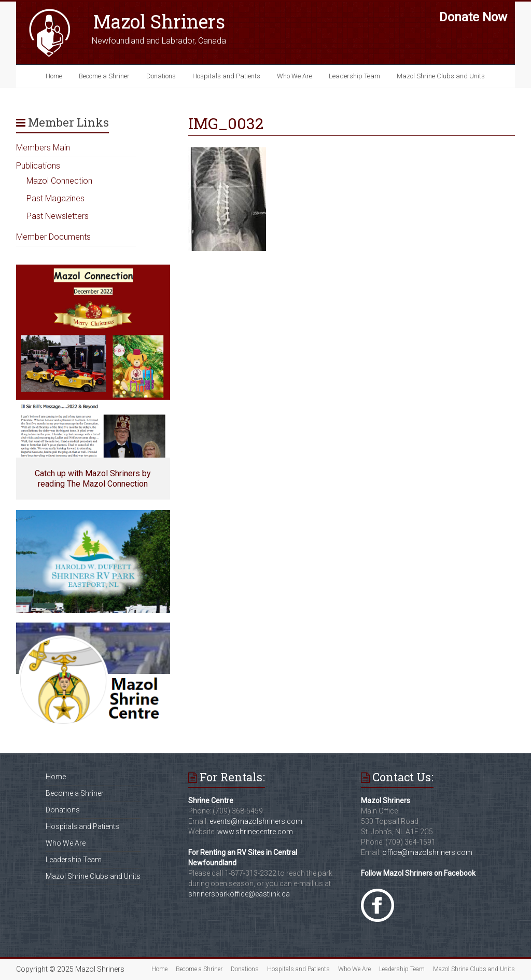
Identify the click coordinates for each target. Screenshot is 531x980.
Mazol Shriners (159, 21)
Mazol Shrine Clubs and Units (441, 76)
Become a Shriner (104, 76)
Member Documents (53, 237)
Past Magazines (55, 198)
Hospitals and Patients (226, 76)
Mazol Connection (59, 181)
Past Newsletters (58, 216)
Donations (161, 76)
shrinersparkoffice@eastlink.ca (239, 894)
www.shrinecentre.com (255, 832)
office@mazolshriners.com (427, 852)
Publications (38, 166)
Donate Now (473, 17)
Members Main (43, 148)
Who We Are (295, 76)
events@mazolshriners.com (256, 821)
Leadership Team (354, 76)
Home (54, 76)
